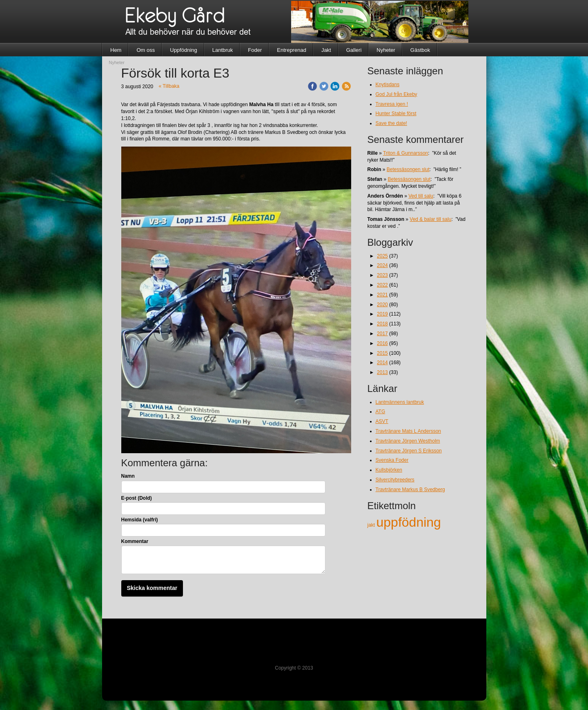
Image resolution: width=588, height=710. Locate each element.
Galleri (354, 50)
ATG (381, 412)
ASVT (382, 421)
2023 (382, 275)
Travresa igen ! (392, 104)
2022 (382, 285)
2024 (382, 265)
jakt (372, 525)
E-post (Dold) (137, 498)
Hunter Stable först (396, 114)
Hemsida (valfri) (140, 520)
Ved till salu (421, 196)
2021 (382, 295)
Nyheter (386, 50)
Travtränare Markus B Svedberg (410, 490)
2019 (382, 314)
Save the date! (391, 123)
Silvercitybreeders (395, 480)
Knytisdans (388, 85)
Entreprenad (292, 50)
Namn (128, 476)
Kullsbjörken (389, 470)
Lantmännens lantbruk (400, 402)
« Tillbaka (169, 86)
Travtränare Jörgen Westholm (408, 441)
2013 (382, 372)
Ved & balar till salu (430, 219)
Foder (255, 50)
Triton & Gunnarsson (405, 153)
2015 (382, 353)
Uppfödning (184, 50)
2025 (382, 256)
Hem (116, 50)
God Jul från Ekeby (396, 94)
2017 (382, 334)
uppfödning (409, 522)
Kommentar (135, 541)
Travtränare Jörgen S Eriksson (409, 451)
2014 (382, 363)
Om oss (146, 50)
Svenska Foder (392, 460)
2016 (382, 343)
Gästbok (420, 50)
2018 (382, 324)
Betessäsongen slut (408, 169)
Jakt (326, 50)
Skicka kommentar (152, 588)
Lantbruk (223, 50)
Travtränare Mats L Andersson (409, 431)
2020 (382, 305)
